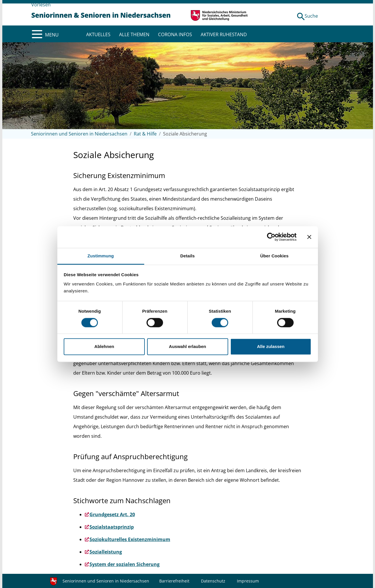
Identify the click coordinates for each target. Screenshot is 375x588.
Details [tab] (188, 256)
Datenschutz (213, 581)
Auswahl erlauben (187, 347)
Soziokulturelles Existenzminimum (130, 539)
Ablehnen (104, 347)
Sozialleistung (106, 552)
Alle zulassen (271, 347)
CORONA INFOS (175, 34)
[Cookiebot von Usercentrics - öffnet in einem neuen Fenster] (271, 237)
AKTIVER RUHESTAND (224, 34)
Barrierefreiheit (174, 581)
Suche (311, 16)
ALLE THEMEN (134, 34)
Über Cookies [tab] (275, 256)
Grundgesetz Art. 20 (112, 514)
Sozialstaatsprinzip (112, 527)
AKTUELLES (98, 34)
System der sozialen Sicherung (125, 564)
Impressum (248, 581)
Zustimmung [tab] (101, 256)
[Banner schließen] (309, 237)
